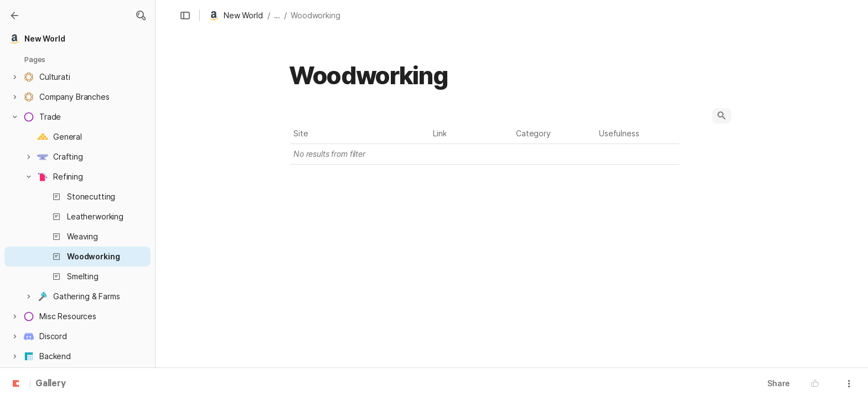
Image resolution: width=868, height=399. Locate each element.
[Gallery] (14, 16)
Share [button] (779, 383)
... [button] (277, 15)
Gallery (51, 384)
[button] (141, 16)
